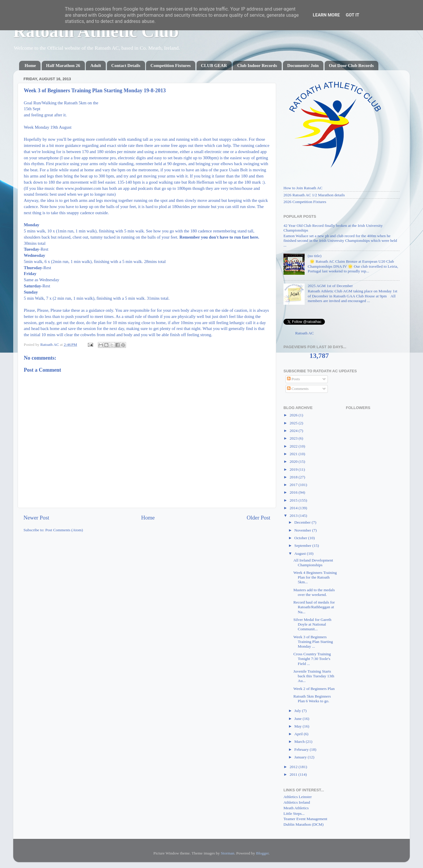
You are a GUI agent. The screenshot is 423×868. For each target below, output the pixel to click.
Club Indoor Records (257, 66)
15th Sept (32, 109)
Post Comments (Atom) (64, 530)
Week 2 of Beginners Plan (314, 689)
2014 (294, 508)
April (299, 734)
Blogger (262, 853)
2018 (294, 477)
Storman (228, 853)
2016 (294, 492)
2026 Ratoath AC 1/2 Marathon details (314, 195)
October (301, 538)
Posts (293, 379)
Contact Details (126, 66)
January (301, 757)
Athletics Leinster (298, 797)
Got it (352, 15)
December (303, 522)
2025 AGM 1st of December (330, 286)
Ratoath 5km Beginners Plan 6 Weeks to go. (312, 699)
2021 (294, 454)
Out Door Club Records (351, 66)
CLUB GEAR (214, 66)
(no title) (314, 256)
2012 (294, 767)
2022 (294, 446)
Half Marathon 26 (63, 66)
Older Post (258, 518)
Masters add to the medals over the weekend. (314, 592)
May (298, 726)
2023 (294, 438)
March (300, 742)
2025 (294, 423)
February (302, 749)
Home (30, 66)
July (298, 711)
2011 (294, 774)
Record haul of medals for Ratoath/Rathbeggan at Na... (314, 607)
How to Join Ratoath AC (303, 188)
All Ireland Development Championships (313, 563)
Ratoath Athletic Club (96, 31)
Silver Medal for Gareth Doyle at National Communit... (312, 624)
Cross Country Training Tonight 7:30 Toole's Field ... (312, 659)
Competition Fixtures (171, 66)
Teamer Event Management (305, 819)
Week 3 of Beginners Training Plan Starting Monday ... (313, 642)
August (301, 553)
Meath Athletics (296, 808)
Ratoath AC (304, 333)
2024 (294, 431)
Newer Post (36, 518)
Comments (298, 389)
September (303, 546)
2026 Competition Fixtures (305, 202)
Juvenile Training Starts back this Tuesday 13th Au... (314, 676)
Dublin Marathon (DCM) (303, 824)
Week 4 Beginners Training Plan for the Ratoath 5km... (315, 577)
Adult (96, 66)
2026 (294, 415)
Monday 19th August (53, 127)
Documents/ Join (303, 66)
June (298, 719)
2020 (294, 461)
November (303, 530)
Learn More (326, 15)
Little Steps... (294, 813)
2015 (294, 500)
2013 (294, 516)
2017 (294, 485)
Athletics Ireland (297, 802)
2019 (294, 469)
